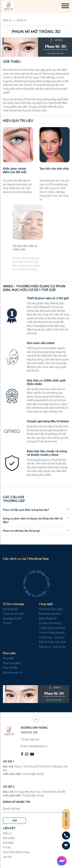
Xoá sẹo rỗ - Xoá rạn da (44, 647)
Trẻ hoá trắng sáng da (44, 632)
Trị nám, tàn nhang (42, 623)
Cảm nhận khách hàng (16, 852)
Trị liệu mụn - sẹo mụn (43, 637)
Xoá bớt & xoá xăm (41, 614)
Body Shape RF (40, 618)
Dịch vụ (7, 20)
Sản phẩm (9, 838)
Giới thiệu (8, 843)
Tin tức (7, 847)
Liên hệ (7, 857)
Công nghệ (38, 604)
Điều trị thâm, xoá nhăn (44, 642)
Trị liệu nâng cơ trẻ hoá (44, 628)
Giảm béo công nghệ (43, 609)
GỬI (14, 821)
